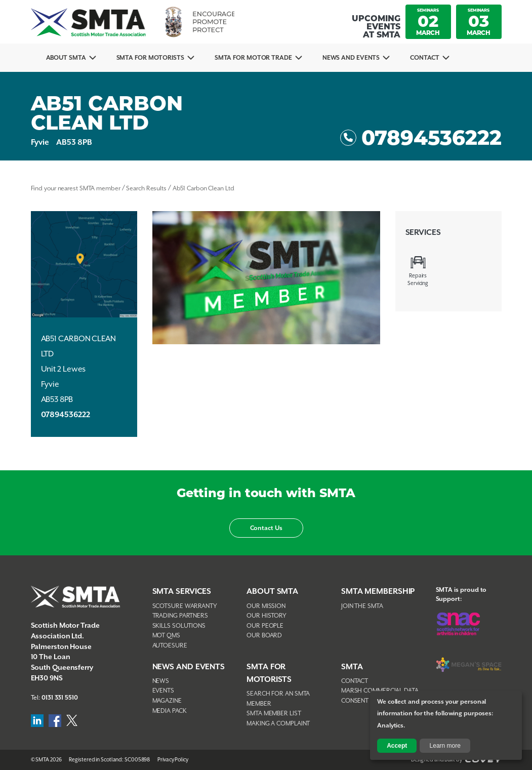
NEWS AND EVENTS (189, 667)
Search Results (146, 189)
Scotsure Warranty (185, 606)
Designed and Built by (456, 760)
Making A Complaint (278, 724)
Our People (265, 626)
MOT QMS (166, 636)
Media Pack (170, 711)
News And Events (351, 58)
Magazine (167, 701)
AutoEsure (170, 646)
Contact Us (266, 528)
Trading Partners (180, 616)
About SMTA (66, 58)
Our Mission (266, 606)
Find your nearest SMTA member (76, 189)
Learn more (445, 746)
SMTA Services (182, 592)
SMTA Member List (274, 714)
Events (163, 691)
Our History (267, 616)
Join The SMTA (362, 606)
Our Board (264, 636)
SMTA (352, 667)
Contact (424, 58)
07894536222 (421, 138)
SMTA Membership (378, 592)
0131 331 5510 (60, 698)
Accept (397, 746)
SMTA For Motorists (150, 58)
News (161, 681)
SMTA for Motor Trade (253, 58)
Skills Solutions (179, 626)
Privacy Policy (173, 760)
